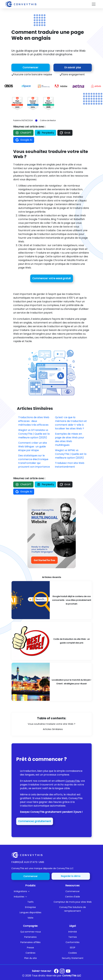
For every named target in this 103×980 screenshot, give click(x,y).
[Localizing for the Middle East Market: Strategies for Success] (52, 682)
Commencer (30, 67)
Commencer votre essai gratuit (52, 278)
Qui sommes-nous (31, 932)
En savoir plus (73, 67)
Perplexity (45, 133)
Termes (73, 937)
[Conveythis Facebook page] (56, 971)
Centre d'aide (73, 897)
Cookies (73, 953)
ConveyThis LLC (72, 976)
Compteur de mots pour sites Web (73, 902)
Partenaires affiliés (30, 942)
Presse (30, 948)
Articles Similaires (53, 729)
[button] (32, 891)
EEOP (73, 948)
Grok (65, 133)
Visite (30, 918)
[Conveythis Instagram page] (62, 971)
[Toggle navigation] (94, 4)
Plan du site (31, 958)
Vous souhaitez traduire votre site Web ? (51, 724)
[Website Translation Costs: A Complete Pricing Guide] (52, 641)
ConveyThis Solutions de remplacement (73, 909)
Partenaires (30, 937)
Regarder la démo (71, 876)
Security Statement (73, 958)
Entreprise (30, 907)
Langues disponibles (30, 912)
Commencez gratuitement (35, 821)
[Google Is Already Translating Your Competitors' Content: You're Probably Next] (52, 600)
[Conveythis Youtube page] (68, 971)
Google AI (24, 140)
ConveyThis (73, 781)
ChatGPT (23, 133)
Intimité (73, 932)
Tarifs (30, 902)
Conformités (73, 942)
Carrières (30, 953)
